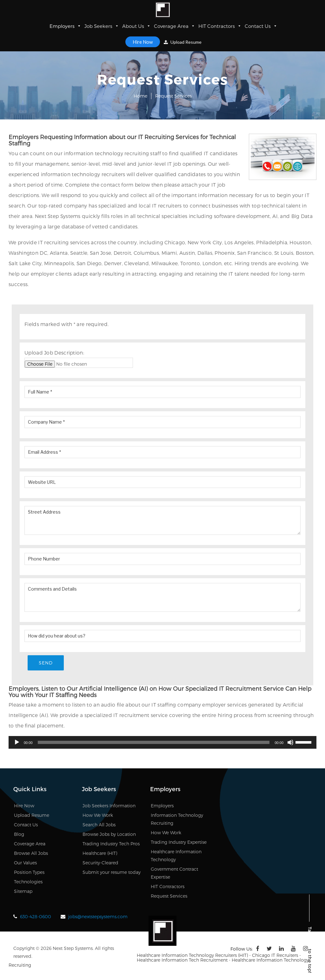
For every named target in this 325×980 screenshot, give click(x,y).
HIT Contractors (220, 26)
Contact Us (261, 26)
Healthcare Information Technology (176, 855)
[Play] (17, 742)
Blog (19, 834)
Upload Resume (183, 42)
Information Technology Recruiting (177, 819)
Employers (65, 26)
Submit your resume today (112, 872)
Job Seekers (102, 26)
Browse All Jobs (31, 853)
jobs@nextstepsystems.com (98, 916)
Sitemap (23, 891)
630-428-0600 (36, 916)
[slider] (154, 742)
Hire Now (143, 42)
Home (140, 96)
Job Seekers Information (109, 806)
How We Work (98, 815)
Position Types (29, 872)
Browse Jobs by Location (109, 834)
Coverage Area (175, 26)
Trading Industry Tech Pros (111, 844)
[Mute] (290, 742)
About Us (136, 26)
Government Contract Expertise (174, 873)
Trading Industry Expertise (179, 842)
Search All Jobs (99, 825)
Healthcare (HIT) (100, 853)
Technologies (28, 882)
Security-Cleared (100, 863)
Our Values (25, 863)
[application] (162, 742)
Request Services (169, 896)
